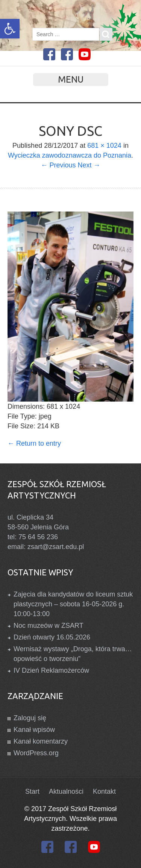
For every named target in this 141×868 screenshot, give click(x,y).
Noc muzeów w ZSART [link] (49, 626)
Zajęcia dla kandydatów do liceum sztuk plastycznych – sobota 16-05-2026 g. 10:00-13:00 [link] (73, 604)
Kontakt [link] (104, 791)
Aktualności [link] (66, 791)
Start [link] (32, 791)
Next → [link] (89, 165)
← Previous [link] (58, 165)
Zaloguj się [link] (30, 718)
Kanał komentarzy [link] (41, 741)
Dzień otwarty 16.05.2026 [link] (52, 637)
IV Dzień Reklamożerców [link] (51, 670)
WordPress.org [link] (36, 753)
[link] (10, 29)
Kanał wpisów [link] (34, 730)
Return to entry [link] (34, 443)
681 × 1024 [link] (104, 146)
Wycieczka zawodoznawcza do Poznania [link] (70, 155)
